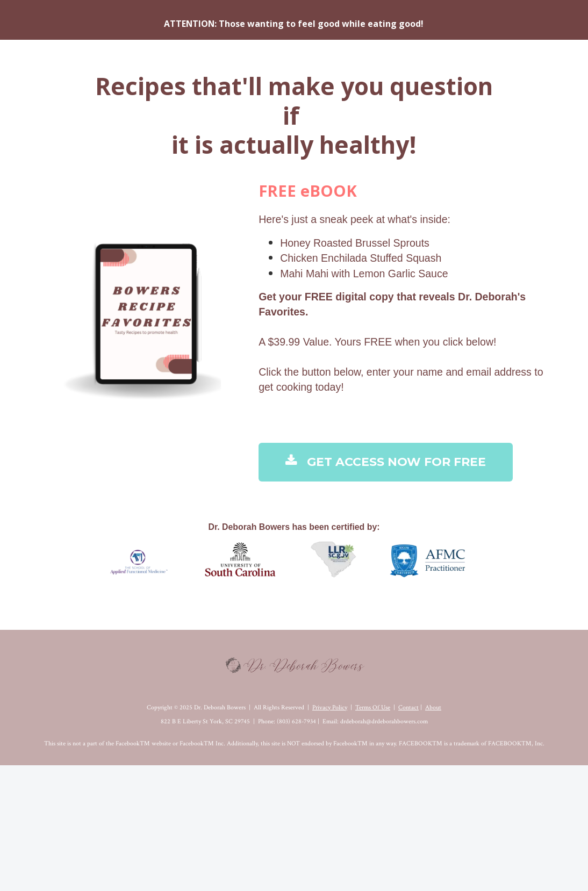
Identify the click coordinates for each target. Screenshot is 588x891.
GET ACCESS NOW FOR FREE (386, 462)
